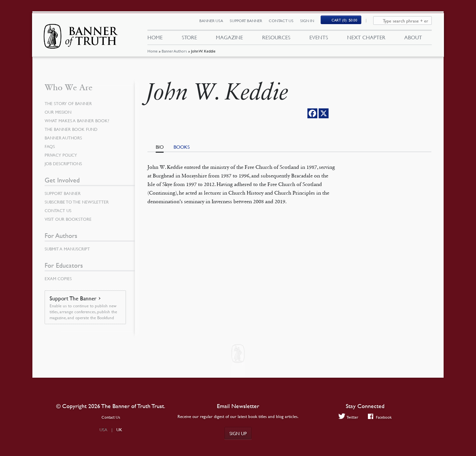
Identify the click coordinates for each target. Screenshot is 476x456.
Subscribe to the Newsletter (78, 202)
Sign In (311, 22)
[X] (324, 113)
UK (119, 430)
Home (152, 54)
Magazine (229, 39)
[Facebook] (312, 113)
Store (189, 39)
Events (319, 39)
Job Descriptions (65, 164)
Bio (160, 147)
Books (182, 147)
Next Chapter (366, 39)
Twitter (348, 417)
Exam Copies (59, 279)
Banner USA (215, 22)
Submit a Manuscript (69, 249)
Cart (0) (348, 22)
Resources (276, 39)
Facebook (380, 417)
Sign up (238, 433)
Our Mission (59, 112)
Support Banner (250, 22)
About (413, 39)
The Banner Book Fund (73, 129)
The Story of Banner (69, 103)
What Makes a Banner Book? (79, 121)
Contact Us (285, 22)
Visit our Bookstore (69, 219)
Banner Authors (174, 54)
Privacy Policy (62, 155)
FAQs (50, 146)
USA (103, 430)
